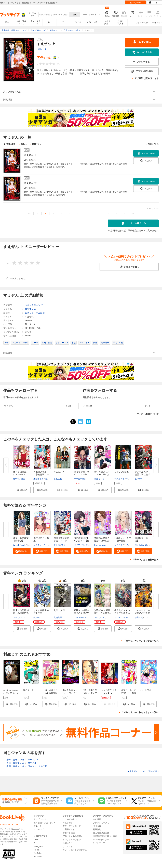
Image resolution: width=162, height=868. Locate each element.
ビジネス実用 (106, 22)
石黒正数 (58, 479)
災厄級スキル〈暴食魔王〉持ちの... (41, 474)
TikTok (36, 850)
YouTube (38, 853)
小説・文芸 (92, 22)
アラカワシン (19, 617)
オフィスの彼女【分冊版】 (21, 539)
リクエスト (68, 846)
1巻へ (24, 144)
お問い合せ (68, 843)
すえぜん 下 (30, 183)
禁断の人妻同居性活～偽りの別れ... (102, 541)
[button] (22, 490)
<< (29, 214)
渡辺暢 (48, 479)
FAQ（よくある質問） (73, 836)
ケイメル (128, 545)
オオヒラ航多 (80, 479)
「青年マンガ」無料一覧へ (145, 560)
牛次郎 (129, 479)
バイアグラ (79, 545)
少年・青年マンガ (21, 22)
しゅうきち (129, 617)
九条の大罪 (59, 610)
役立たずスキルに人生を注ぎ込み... (122, 613)
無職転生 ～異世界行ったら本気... (103, 612)
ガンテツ (118, 617)
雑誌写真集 (120, 22)
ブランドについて (101, 823)
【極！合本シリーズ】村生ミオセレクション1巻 (90, 693)
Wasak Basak (19, 545)
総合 (7, 22)
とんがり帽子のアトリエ (41, 612)
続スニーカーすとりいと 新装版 (129, 693)
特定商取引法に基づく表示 (105, 836)
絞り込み (32, 15)
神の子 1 (28, 690)
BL (50, 22)
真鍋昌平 (58, 617)
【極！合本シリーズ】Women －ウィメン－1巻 (51, 693)
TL (64, 22)
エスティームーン (42, 545)
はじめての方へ (143, 23)
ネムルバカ (59, 472)
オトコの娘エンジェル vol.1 (21, 473)
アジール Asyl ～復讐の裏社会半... (143, 473)
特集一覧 (38, 826)
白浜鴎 (36, 617)
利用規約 (97, 829)
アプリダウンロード (72, 826)
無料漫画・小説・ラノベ (45, 823)
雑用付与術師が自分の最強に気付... (21, 613)
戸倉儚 (30, 617)
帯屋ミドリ (99, 479)
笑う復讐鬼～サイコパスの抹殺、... (82, 474)
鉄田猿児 (139, 617)
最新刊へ (36, 144)
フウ (63, 545)
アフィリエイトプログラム (75, 850)
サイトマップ (99, 843)
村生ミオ (42, 49)
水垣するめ (38, 479)
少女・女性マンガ (35, 22)
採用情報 (97, 826)
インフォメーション (72, 840)
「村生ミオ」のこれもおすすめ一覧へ (140, 712)
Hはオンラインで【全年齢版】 (123, 539)
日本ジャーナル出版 (35, 313)
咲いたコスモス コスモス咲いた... (103, 473)
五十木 (57, 545)
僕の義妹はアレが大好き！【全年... (82, 541)
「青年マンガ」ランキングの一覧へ (141, 641)
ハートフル (146, 690)
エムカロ (118, 545)
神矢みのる (119, 479)
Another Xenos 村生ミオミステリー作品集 (12, 693)
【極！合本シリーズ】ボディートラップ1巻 (70, 693)
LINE (36, 840)
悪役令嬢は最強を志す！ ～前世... (61, 541)
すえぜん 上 (30, 155)
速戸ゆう (139, 479)
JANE (30, 545)
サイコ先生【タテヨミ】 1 (109, 691)
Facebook (38, 857)
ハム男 (147, 617)
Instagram (38, 846)
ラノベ (78, 22)
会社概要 (97, 819)
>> (133, 214)
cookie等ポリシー (101, 840)
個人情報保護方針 (101, 833)
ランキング (39, 829)
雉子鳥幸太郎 (141, 545)
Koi (96, 545)
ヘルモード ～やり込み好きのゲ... (142, 613)
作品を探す (68, 823)
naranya (102, 545)
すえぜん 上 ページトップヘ (143, 771)
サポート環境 (69, 833)
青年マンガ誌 (19, 479)
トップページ (40, 819)
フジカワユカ (100, 617)
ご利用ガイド (156, 23)
